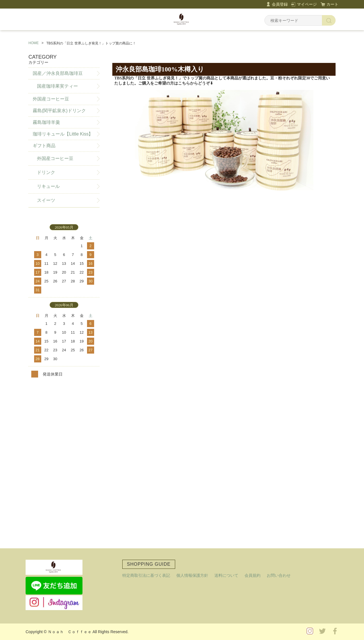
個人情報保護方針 (192, 575)
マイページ (307, 4)
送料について (226, 575)
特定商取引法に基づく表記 (146, 575)
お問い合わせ (279, 575)
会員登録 (280, 4)
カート (332, 4)
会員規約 (253, 575)
